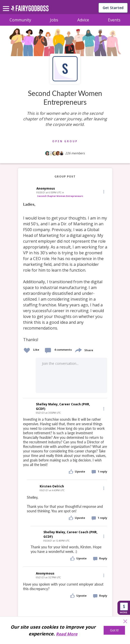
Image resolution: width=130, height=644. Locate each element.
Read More (67, 634)
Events (114, 20)
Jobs (54, 20)
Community (20, 20)
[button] (103, 191)
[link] (65, 272)
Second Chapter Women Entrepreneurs (60, 196)
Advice (83, 20)
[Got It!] (114, 630)
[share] (78, 350)
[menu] (7, 5)
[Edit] (103, 191)
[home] (30, 10)
